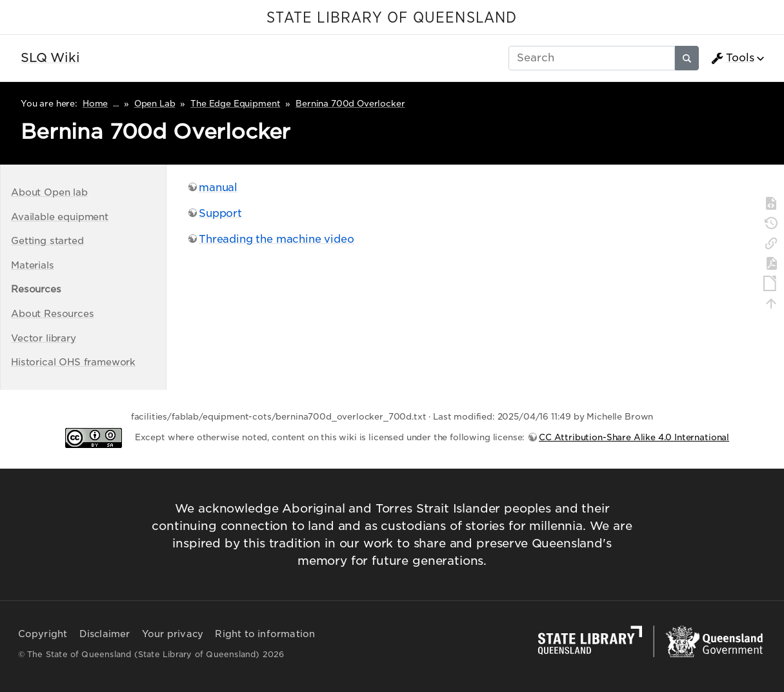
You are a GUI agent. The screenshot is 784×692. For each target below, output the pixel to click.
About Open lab (49, 192)
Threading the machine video (276, 239)
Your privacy (173, 634)
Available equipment (60, 217)
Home (95, 104)
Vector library (44, 338)
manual (218, 188)
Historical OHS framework (73, 362)
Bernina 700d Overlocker (350, 104)
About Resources (53, 313)
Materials (33, 265)
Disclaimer (105, 634)
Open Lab (155, 104)
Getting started (47, 240)
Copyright (43, 634)
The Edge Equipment (235, 104)
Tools (732, 58)
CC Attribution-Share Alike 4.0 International (634, 437)
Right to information (265, 634)
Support (220, 213)
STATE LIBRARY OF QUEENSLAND (392, 18)
